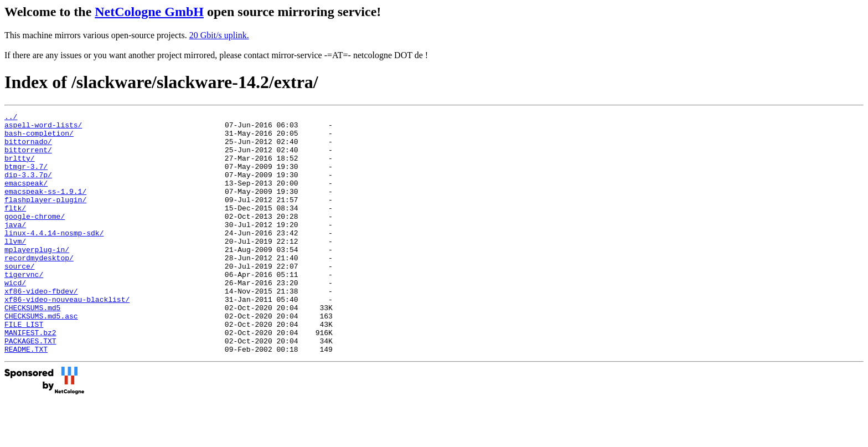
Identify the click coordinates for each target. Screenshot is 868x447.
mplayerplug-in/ (37, 278)
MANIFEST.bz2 (30, 377)
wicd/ (15, 317)
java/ (15, 248)
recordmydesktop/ (39, 287)
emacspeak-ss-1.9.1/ (45, 208)
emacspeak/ (26, 198)
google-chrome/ (35, 238)
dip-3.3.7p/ (28, 188)
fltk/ (15, 228)
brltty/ (20, 168)
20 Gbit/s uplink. (219, 35)
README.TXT (26, 397)
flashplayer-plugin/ (45, 218)
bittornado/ (28, 148)
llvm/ (15, 268)
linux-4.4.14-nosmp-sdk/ (54, 258)
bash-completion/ (39, 138)
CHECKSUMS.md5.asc (41, 357)
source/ (20, 297)
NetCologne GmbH (149, 12)
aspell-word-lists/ (43, 128)
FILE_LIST (24, 367)
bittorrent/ (28, 158)
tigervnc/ (24, 307)
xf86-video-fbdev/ (41, 327)
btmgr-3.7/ (26, 178)
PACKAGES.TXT (30, 387)
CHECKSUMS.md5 (32, 347)
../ (11, 118)
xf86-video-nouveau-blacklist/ (67, 337)
